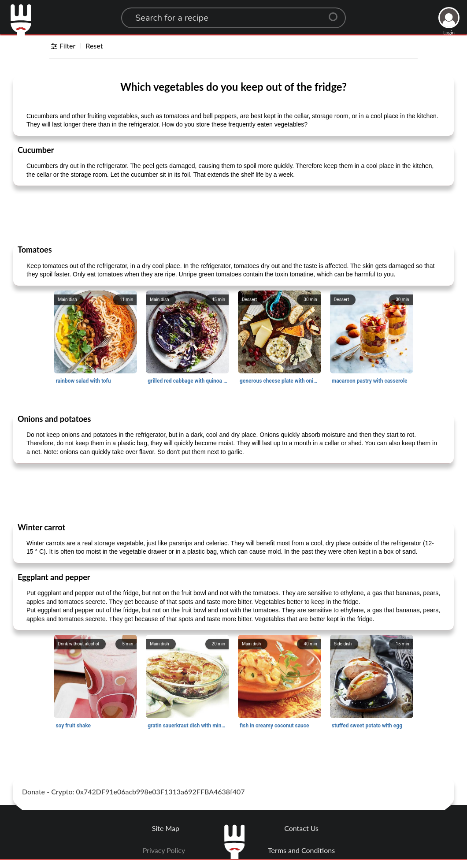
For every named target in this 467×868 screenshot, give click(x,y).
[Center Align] (336, 13)
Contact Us (301, 828)
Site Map (166, 828)
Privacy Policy (164, 850)
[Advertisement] (233, 215)
